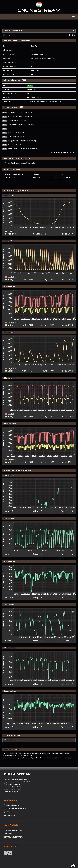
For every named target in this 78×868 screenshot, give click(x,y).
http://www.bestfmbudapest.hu (43, 58)
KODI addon (9, 812)
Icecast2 (30, 89)
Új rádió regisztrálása (12, 805)
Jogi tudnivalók (9, 815)
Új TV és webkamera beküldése (15, 809)
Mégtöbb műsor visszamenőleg (63, 153)
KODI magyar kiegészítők (13, 830)
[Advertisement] (39, 25)
